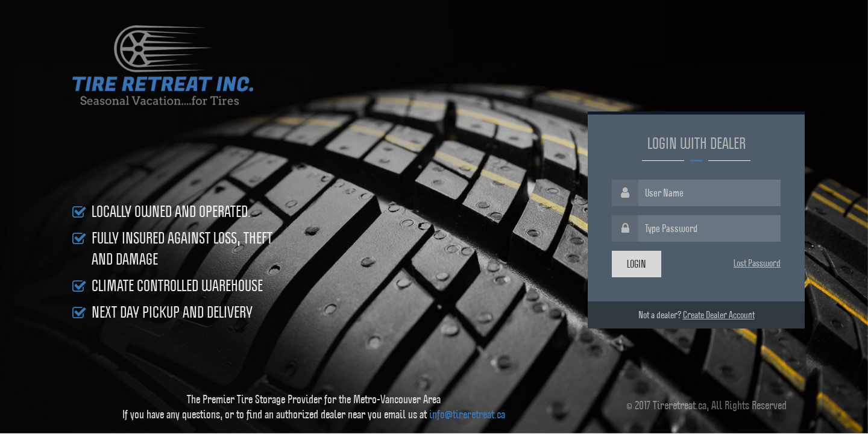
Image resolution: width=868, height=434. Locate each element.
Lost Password (757, 263)
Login (637, 264)
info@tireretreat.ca (467, 414)
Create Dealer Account (719, 315)
